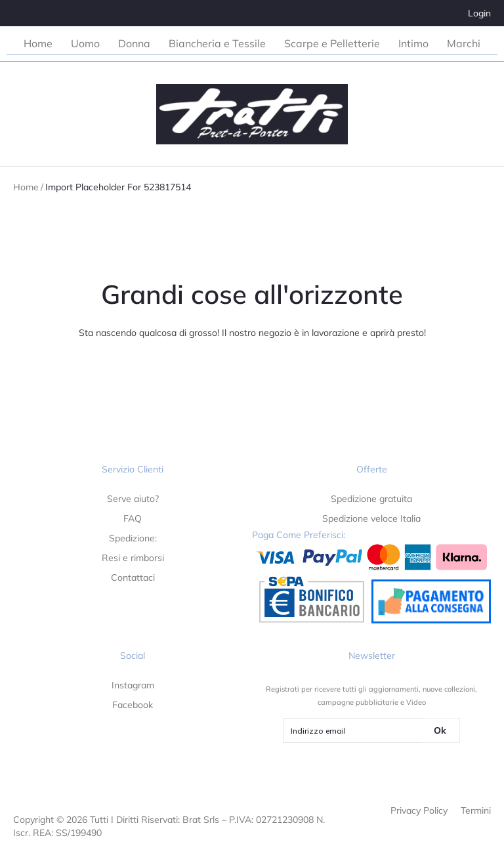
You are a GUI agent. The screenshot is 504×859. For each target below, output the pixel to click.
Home (26, 187)
